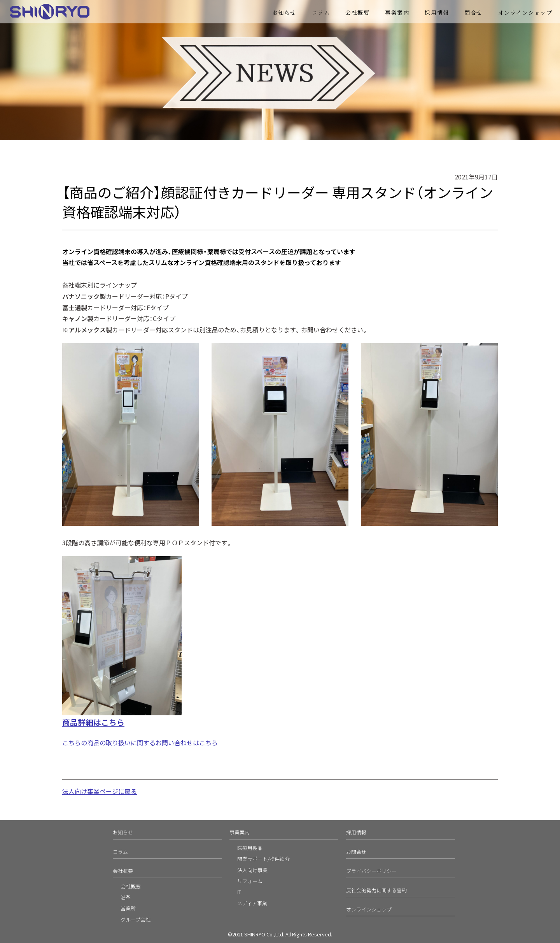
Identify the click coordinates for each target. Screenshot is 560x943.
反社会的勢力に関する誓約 (376, 890)
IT (239, 892)
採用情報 (437, 12)
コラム (321, 12)
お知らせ (284, 12)
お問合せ (356, 852)
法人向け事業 (252, 870)
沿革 (126, 897)
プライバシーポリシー (371, 871)
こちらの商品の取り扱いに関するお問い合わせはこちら (140, 743)
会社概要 (357, 12)
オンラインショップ (525, 12)
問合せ (473, 12)
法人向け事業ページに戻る (100, 791)
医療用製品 (250, 848)
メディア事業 (252, 903)
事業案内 (397, 12)
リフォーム (250, 881)
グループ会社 (136, 919)
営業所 (128, 908)
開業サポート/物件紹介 (263, 859)
